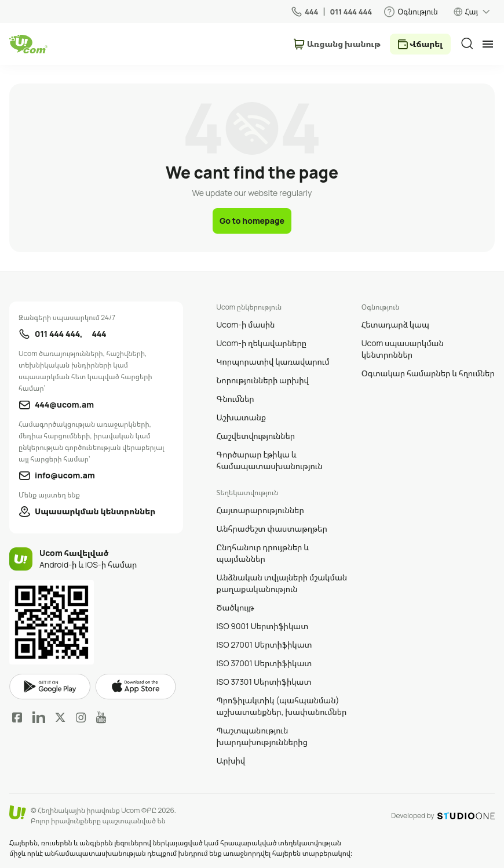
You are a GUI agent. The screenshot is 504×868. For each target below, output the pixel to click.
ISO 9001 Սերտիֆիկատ (263, 626)
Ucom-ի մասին (246, 324)
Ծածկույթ (235, 607)
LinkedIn (39, 717)
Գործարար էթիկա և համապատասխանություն (270, 460)
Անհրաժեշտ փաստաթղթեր (272, 529)
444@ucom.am (64, 404)
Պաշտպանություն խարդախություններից (262, 736)
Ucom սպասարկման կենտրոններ (403, 349)
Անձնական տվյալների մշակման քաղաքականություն (282, 583)
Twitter (60, 717)
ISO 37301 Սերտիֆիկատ (264, 682)
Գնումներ (235, 399)
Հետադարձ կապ (395, 324)
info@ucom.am (65, 475)
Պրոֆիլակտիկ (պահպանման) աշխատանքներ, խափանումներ (282, 706)
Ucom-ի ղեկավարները (262, 343)
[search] (467, 43)
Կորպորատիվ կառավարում (273, 362)
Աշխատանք (242, 417)
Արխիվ (231, 760)
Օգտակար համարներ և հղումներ (428, 373)
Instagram (81, 717)
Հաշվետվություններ (256, 436)
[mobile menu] (488, 44)
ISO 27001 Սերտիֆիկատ (264, 644)
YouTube (101, 717)
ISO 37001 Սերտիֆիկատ (264, 663)
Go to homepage (252, 221)
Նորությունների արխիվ (263, 380)
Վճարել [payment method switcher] (426, 44)
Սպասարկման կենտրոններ (95, 511)
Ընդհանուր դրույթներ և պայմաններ (263, 553)
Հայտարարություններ (260, 510)
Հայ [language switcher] (472, 12)
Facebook (17, 717)
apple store (136, 687)
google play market (50, 687)
